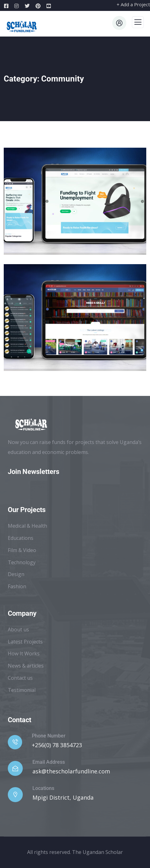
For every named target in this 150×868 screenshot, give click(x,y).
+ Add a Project (133, 4)
